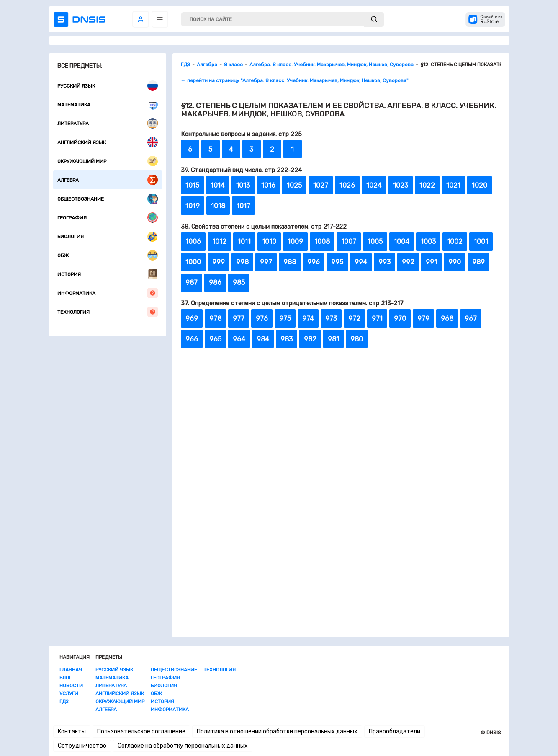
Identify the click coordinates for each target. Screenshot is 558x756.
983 (287, 339)
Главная (71, 670)
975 (285, 319)
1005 (375, 241)
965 (215, 339)
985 (239, 283)
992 (408, 262)
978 (215, 319)
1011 (244, 241)
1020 (480, 185)
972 (354, 319)
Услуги (69, 694)
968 (447, 319)
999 (219, 262)
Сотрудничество (82, 746)
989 (478, 262)
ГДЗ (64, 702)
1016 (268, 185)
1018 (218, 206)
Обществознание (108, 199)
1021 (453, 185)
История (108, 274)
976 (262, 319)
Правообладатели (395, 731)
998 (242, 262)
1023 (401, 185)
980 (357, 339)
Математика (108, 104)
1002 (455, 241)
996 (314, 262)
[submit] (374, 19)
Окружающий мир (108, 161)
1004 (402, 241)
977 (239, 319)
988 (290, 262)
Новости (71, 686)
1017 (243, 206)
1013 (243, 185)
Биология (108, 236)
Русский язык (108, 86)
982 (310, 339)
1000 (193, 262)
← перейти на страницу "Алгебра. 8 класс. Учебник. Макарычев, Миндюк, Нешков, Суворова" (294, 80)
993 (384, 262)
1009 (295, 241)
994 (361, 262)
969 (192, 319)
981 (333, 339)
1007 (349, 241)
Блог (66, 678)
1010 (269, 241)
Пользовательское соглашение (141, 731)
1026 (347, 185)
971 (377, 319)
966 (192, 339)
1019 (193, 206)
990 (455, 262)
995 (337, 262)
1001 (481, 241)
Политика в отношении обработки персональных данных (277, 731)
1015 (192, 185)
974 (308, 319)
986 (215, 283)
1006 (193, 241)
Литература (108, 123)
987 (192, 283)
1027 (321, 185)
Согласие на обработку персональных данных (183, 746)
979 (423, 319)
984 (263, 339)
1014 (218, 185)
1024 (374, 185)
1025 (294, 185)
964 (239, 339)
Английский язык (108, 142)
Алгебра (108, 180)
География (108, 218)
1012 (219, 241)
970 (400, 319)
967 (471, 319)
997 (266, 262)
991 (431, 262)
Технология (108, 312)
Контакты (72, 731)
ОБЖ (108, 255)
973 (331, 319)
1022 (427, 185)
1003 (428, 241)
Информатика (108, 293)
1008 (322, 241)
